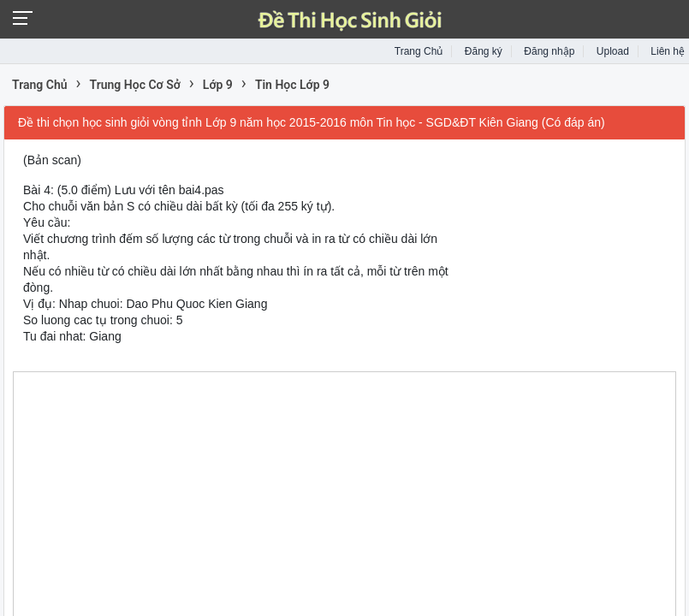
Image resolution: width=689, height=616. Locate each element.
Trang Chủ (419, 51)
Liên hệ (668, 51)
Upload (613, 51)
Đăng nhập (549, 51)
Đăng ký (484, 51)
